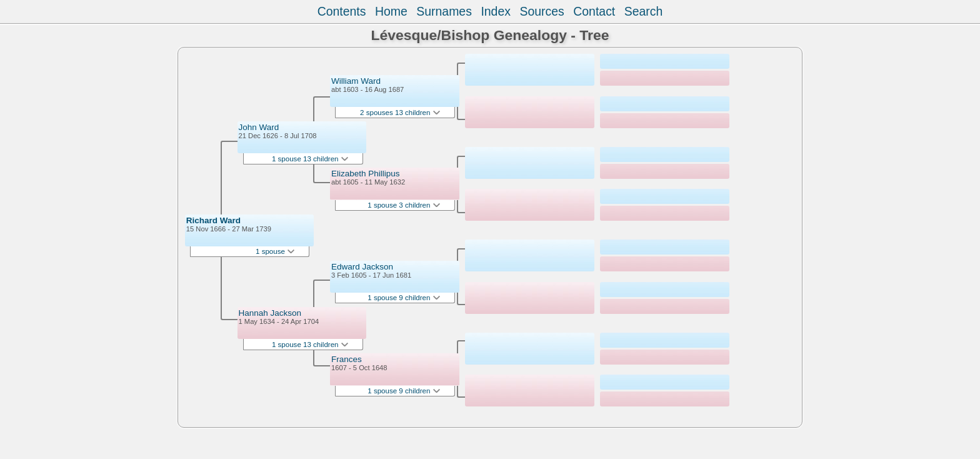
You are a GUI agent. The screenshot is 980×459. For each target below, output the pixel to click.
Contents (342, 11)
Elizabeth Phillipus (366, 174)
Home (391, 11)
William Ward (356, 81)
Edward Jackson (362, 267)
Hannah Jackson (270, 313)
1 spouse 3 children (403, 205)
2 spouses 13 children (400, 113)
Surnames (444, 11)
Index (496, 11)
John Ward (259, 127)
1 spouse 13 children (310, 159)
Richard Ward (213, 220)
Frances (347, 359)
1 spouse (275, 251)
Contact (594, 11)
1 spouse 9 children (403, 298)
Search (644, 11)
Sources (542, 11)
